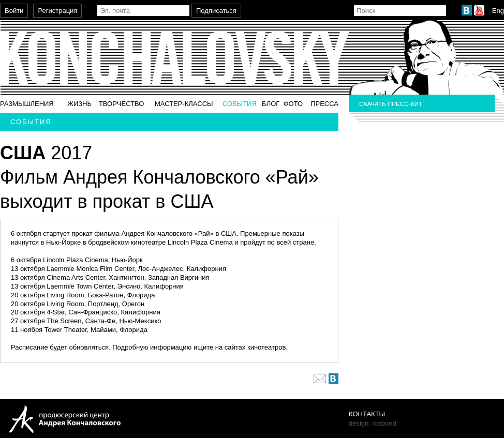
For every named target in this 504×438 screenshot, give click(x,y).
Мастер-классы (184, 104)
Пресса (324, 104)
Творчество (122, 104)
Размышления (27, 104)
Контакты (367, 414)
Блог (271, 104)
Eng (498, 11)
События (240, 104)
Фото (293, 104)
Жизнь (79, 104)
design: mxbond (373, 423)
